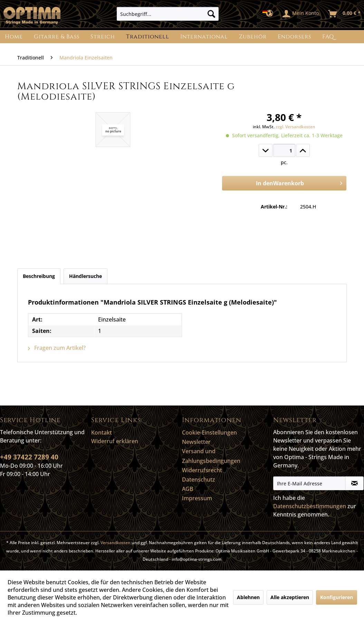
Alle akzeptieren (290, 597)
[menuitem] (168, 14)
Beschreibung (39, 276)
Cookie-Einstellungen (209, 432)
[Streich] (103, 37)
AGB (188, 489)
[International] (204, 37)
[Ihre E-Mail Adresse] (310, 483)
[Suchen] (211, 14)
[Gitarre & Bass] (57, 37)
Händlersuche (85, 276)
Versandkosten (116, 543)
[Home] (14, 37)
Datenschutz (199, 479)
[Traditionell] (148, 37)
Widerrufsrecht (202, 470)
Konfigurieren (337, 597)
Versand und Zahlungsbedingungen (211, 456)
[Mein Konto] (301, 14)
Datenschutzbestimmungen (310, 506)
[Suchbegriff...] (168, 14)
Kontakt (102, 432)
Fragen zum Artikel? (57, 348)
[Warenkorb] (345, 14)
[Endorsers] (294, 37)
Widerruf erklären (115, 441)
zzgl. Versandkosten (295, 127)
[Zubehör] (253, 37)
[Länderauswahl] (270, 14)
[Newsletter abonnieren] (355, 483)
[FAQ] (328, 37)
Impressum (197, 498)
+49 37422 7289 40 (29, 457)
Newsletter (196, 442)
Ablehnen (248, 597)
